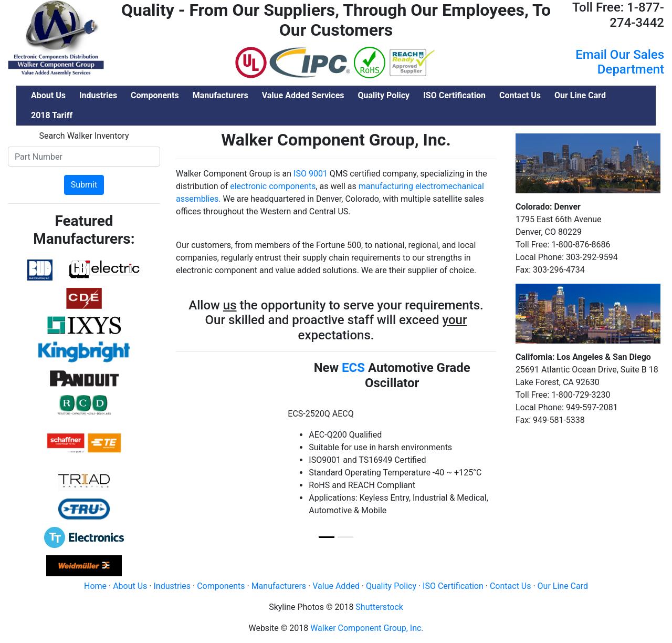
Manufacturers (279, 586)
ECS (353, 368)
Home (95, 586)
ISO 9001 (311, 174)
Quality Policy (391, 586)
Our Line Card (563, 586)
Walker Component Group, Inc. (367, 628)
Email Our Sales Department (620, 62)
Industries (172, 586)
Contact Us (511, 586)
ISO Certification (453, 586)
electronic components (273, 186)
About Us (130, 586)
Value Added (336, 586)
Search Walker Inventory (84, 136)
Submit (84, 185)
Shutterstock (379, 607)
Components (221, 586)
